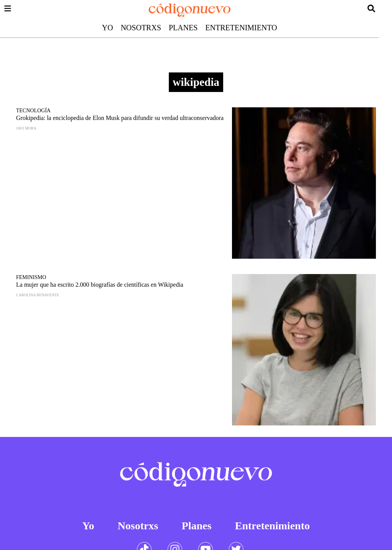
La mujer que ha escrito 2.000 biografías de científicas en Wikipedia (100, 285)
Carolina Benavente (38, 295)
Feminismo (31, 277)
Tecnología (33, 111)
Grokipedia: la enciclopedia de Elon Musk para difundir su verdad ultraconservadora (120, 118)
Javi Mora (26, 128)
